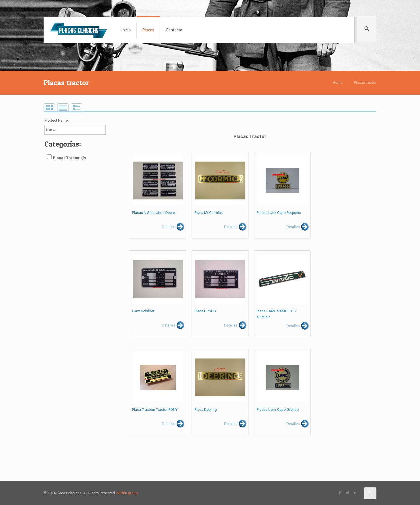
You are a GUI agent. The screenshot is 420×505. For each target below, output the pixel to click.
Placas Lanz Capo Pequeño (279, 213)
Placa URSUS (205, 311)
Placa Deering (206, 410)
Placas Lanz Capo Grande (278, 410)
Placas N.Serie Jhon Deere (154, 213)
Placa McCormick (209, 213)
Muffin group (127, 493)
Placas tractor (365, 82)
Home (337, 82)
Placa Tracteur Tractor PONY (155, 410)
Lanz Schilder (143, 311)
